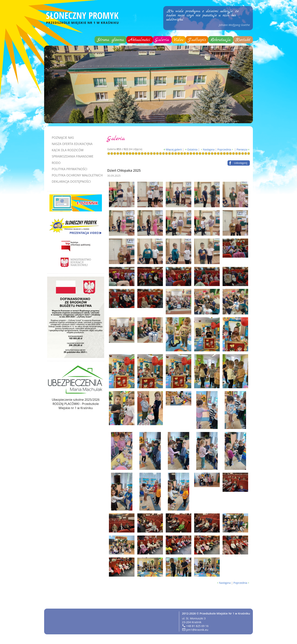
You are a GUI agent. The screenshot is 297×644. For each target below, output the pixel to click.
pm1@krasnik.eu (197, 630)
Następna (209, 149)
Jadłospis (197, 40)
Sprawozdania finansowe (73, 156)
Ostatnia (192, 149)
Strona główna (111, 40)
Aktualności (140, 40)
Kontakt (243, 40)
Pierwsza (242, 149)
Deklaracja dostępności (71, 182)
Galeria (162, 40)
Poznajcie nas (63, 138)
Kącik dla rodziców (68, 150)
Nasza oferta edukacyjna (72, 144)
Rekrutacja (221, 40)
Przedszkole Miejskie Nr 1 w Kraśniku (225, 613)
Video (179, 40)
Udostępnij (241, 163)
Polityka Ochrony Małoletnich (77, 175)
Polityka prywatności (69, 169)
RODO (56, 163)
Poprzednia (224, 149)
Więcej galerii (174, 149)
